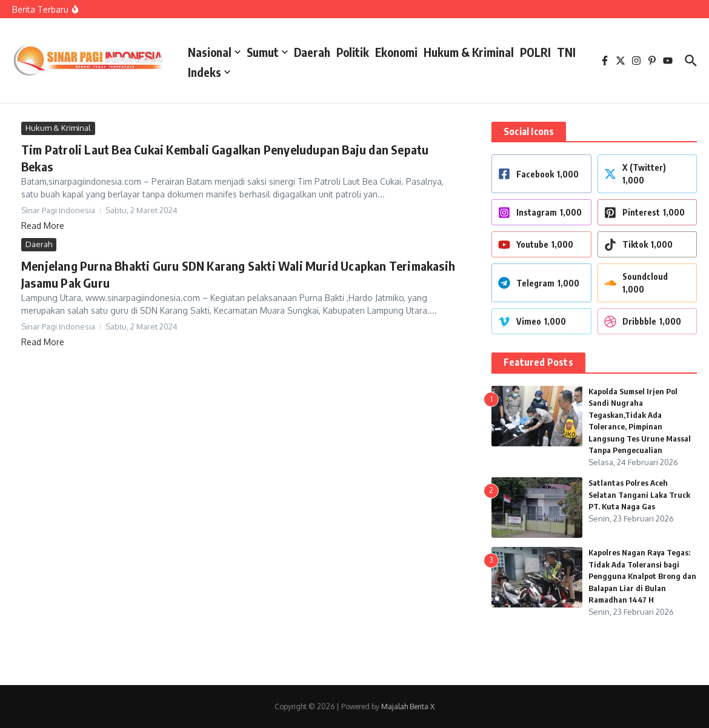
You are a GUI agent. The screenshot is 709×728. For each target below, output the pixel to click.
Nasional (214, 52)
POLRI (535, 52)
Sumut (267, 52)
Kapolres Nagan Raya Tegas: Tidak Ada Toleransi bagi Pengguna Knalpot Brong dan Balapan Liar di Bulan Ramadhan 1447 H (642, 576)
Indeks (209, 72)
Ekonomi (396, 52)
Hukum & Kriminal (469, 52)
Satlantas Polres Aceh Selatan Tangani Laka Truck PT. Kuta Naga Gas (639, 495)
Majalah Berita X (408, 706)
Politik (353, 52)
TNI (566, 52)
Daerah (312, 52)
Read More (43, 226)
